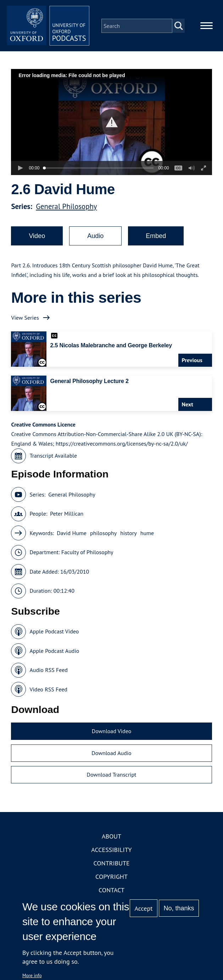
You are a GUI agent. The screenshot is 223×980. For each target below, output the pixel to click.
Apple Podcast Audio (54, 652)
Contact (112, 891)
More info (32, 975)
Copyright (112, 878)
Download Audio (111, 754)
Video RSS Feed (48, 690)
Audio (95, 237)
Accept (144, 908)
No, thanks (179, 908)
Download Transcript (111, 776)
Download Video (112, 732)
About (112, 837)
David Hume (72, 534)
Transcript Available (53, 457)
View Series (25, 319)
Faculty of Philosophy (87, 553)
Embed (156, 237)
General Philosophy (66, 207)
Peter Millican (67, 515)
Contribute (111, 864)
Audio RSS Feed (48, 671)
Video (37, 237)
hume (147, 534)
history (129, 534)
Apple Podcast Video (54, 633)
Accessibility (111, 851)
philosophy (103, 534)
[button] (112, 123)
